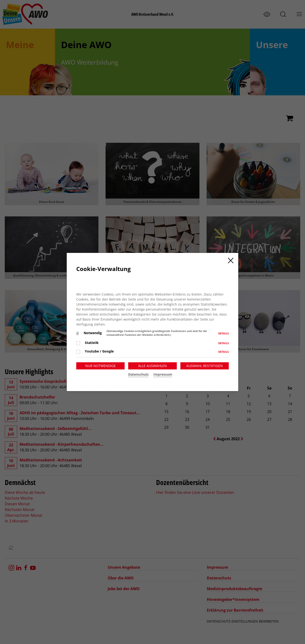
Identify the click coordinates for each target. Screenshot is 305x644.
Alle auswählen (152, 366)
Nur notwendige (101, 366)
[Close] (231, 261)
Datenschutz (138, 374)
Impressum (163, 374)
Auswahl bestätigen (205, 366)
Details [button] (224, 333)
